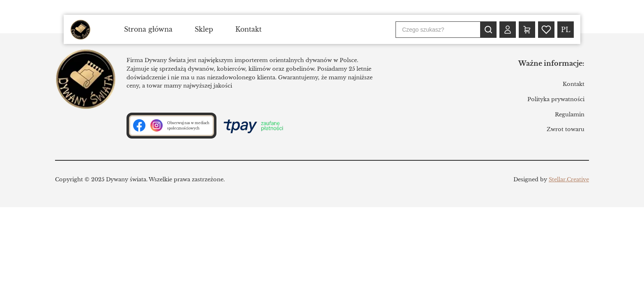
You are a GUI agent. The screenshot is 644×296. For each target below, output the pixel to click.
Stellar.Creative (569, 179)
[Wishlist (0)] (546, 30)
